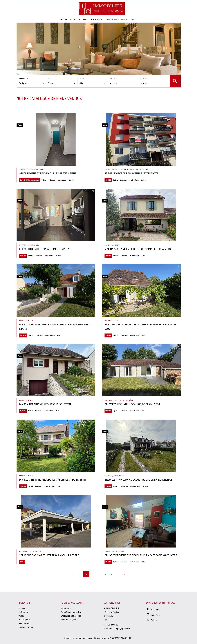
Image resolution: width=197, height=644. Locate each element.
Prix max (145, 79)
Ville (81, 79)
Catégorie (24, 79)
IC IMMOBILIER (111, 609)
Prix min (114, 79)
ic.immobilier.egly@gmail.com (117, 628)
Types (51, 79)
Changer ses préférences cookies (79, 638)
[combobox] (32, 83)
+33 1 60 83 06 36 (111, 625)
